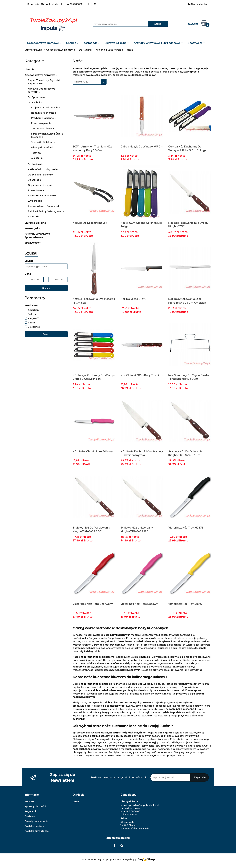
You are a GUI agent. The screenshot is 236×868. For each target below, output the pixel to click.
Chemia (72, 43)
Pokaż (46, 334)
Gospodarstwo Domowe (44, 43)
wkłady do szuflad (42, 147)
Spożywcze (196, 43)
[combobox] (90, 82)
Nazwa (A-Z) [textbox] (81, 82)
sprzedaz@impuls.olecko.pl (143, 805)
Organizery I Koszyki (40, 185)
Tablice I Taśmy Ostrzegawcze (46, 211)
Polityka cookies (34, 826)
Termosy (36, 153)
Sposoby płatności (35, 806)
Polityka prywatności (37, 831)
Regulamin (31, 811)
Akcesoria (37, 158)
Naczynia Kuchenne (44, 113)
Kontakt (29, 801)
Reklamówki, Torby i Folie (43, 169)
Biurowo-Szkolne (117, 43)
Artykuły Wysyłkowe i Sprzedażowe (158, 43)
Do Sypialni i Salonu (40, 175)
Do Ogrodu (35, 180)
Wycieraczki (35, 201)
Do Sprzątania (37, 97)
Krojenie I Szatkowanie (46, 107)
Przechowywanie (42, 123)
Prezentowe (36, 190)
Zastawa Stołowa (43, 128)
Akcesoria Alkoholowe (42, 196)
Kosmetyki (92, 43)
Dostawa (30, 816)
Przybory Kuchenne (43, 118)
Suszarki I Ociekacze (43, 142)
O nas (76, 801)
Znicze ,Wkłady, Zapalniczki (44, 206)
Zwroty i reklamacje (36, 821)
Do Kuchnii (35, 102)
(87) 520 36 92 (132, 808)
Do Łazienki (36, 164)
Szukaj (46, 288)
